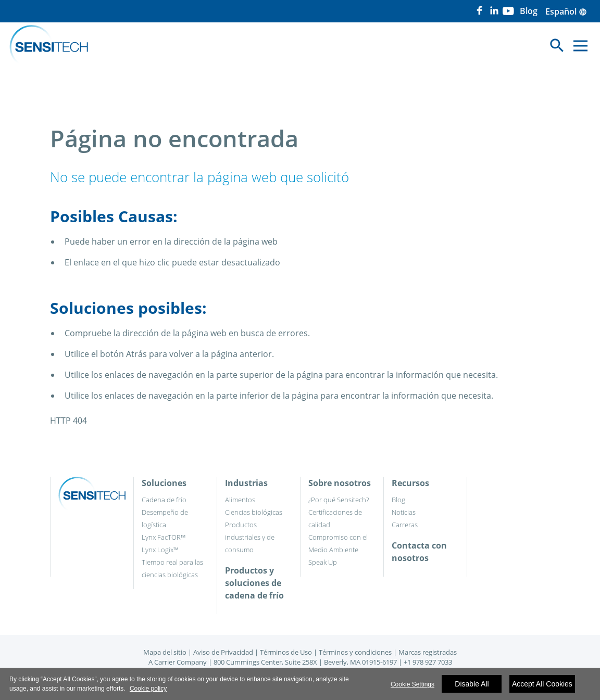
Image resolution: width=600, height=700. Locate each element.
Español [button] (566, 11)
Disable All (472, 684)
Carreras (405, 525)
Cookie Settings (413, 684)
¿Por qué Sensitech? (339, 500)
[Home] (49, 46)
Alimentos (240, 500)
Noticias (404, 512)
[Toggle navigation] (557, 46)
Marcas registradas (428, 652)
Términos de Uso (286, 652)
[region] (300, 684)
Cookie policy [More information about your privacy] (148, 689)
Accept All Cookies (542, 684)
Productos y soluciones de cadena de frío (254, 583)
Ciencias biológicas (254, 512)
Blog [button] (529, 11)
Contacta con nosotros (419, 552)
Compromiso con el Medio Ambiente (338, 543)
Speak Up (323, 562)
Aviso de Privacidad (223, 652)
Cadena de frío (164, 500)
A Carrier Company (178, 662)
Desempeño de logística (165, 518)
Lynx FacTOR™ (164, 537)
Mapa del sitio (165, 652)
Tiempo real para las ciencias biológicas (172, 568)
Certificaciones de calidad (335, 518)
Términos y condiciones (355, 652)
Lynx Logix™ (160, 550)
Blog (398, 500)
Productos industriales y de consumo (250, 537)
